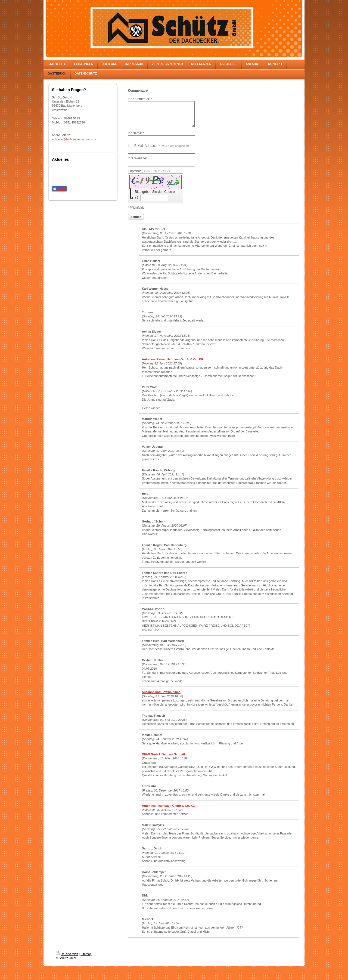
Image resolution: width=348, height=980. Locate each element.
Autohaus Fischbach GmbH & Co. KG (169, 811)
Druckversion (67, 959)
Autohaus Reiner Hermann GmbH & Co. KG (173, 364)
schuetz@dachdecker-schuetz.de (74, 139)
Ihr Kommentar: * (140, 99)
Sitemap (86, 959)
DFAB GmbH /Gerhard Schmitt (163, 759)
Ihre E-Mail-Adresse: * (158, 151)
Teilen (59, 189)
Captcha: (149, 176)
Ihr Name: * (136, 138)
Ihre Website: (137, 163)
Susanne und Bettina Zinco (161, 697)
